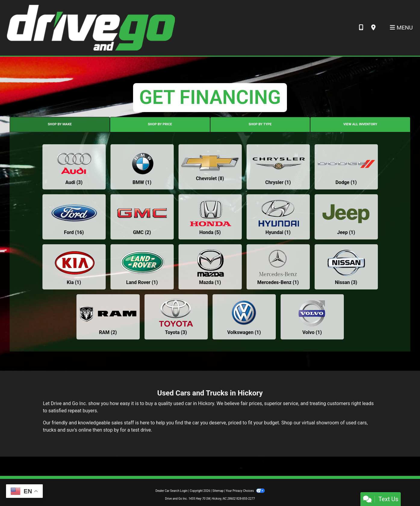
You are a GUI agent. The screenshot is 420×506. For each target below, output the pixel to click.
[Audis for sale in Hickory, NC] (74, 167)
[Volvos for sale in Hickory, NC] (312, 317)
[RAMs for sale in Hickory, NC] (108, 317)
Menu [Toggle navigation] (401, 28)
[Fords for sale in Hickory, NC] (74, 217)
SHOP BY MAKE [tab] (60, 124)
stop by (111, 430)
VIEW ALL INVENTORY (360, 124)
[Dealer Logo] (90, 28)
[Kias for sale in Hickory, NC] (74, 267)
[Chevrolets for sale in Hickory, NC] (210, 167)
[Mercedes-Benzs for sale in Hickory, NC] (278, 267)
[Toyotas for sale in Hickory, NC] (176, 317)
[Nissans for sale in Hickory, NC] (346, 267)
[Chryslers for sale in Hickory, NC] (278, 167)
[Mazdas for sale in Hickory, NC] (210, 267)
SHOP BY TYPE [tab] (260, 124)
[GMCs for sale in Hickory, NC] (142, 217)
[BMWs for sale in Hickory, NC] (142, 167)
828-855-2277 (246, 499)
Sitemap (218, 491)
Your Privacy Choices (245, 491)
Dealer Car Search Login (171, 491)
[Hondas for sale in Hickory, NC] (210, 217)
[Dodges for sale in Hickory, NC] (346, 167)
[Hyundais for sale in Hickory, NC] (278, 217)
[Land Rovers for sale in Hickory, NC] (142, 267)
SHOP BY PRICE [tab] (160, 124)
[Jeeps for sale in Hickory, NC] (346, 217)
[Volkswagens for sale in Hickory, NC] (244, 317)
